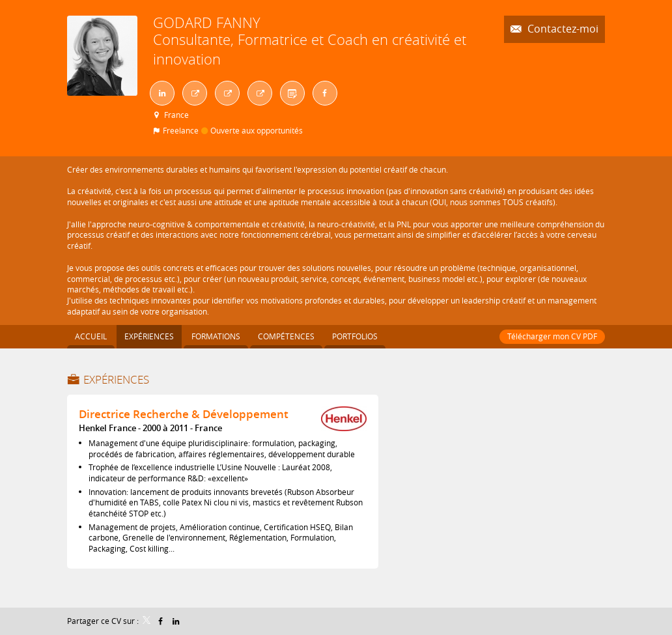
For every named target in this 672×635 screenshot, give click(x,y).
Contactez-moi (562, 29)
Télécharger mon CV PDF (552, 336)
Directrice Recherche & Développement (184, 414)
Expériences (116, 379)
